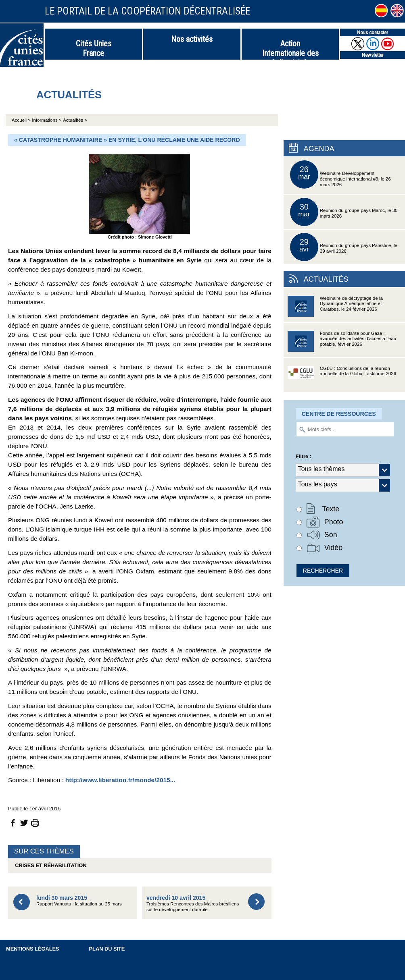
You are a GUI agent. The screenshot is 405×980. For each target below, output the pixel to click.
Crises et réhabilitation (49, 865)
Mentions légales (33, 949)
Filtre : (304, 456)
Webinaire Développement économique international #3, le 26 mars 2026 (340, 174)
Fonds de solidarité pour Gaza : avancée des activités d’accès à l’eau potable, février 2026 (342, 344)
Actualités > (75, 120)
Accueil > (22, 120)
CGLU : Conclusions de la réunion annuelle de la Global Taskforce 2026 (342, 379)
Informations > (47, 120)
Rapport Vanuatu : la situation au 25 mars (79, 900)
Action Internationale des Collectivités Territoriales (290, 49)
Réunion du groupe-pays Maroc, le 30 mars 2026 (344, 212)
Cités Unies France (94, 48)
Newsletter (373, 55)
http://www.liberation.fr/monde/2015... (120, 780)
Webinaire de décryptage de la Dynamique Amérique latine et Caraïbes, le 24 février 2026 (335, 309)
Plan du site (107, 949)
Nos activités (192, 39)
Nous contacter (373, 32)
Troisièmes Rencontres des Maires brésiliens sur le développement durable (193, 903)
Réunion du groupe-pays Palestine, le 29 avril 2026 (344, 247)
